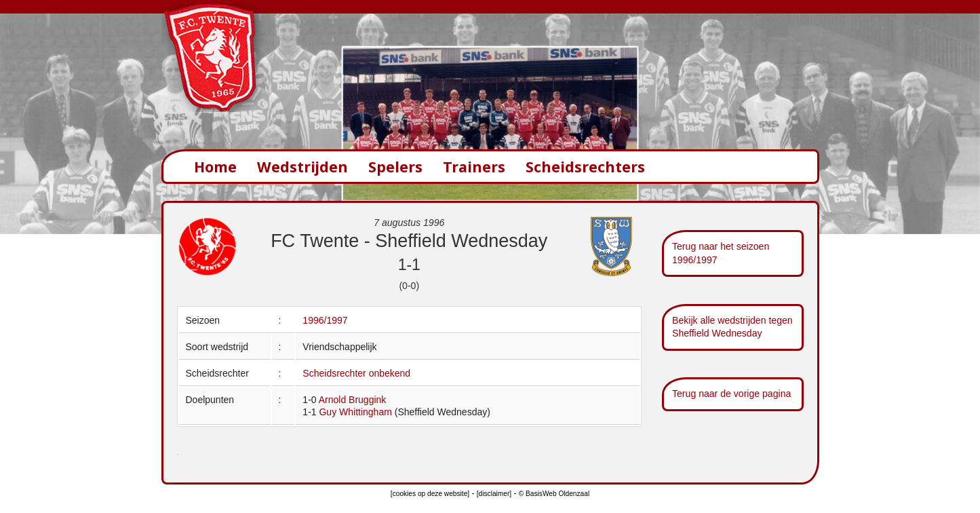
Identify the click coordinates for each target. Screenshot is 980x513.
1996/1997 (325, 320)
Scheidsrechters (585, 167)
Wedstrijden (302, 167)
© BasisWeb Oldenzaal (554, 494)
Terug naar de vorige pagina (731, 394)
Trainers (474, 167)
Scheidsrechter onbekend (356, 373)
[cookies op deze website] (430, 494)
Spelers (395, 167)
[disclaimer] (494, 494)
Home (215, 167)
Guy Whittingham (355, 412)
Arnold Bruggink (353, 400)
